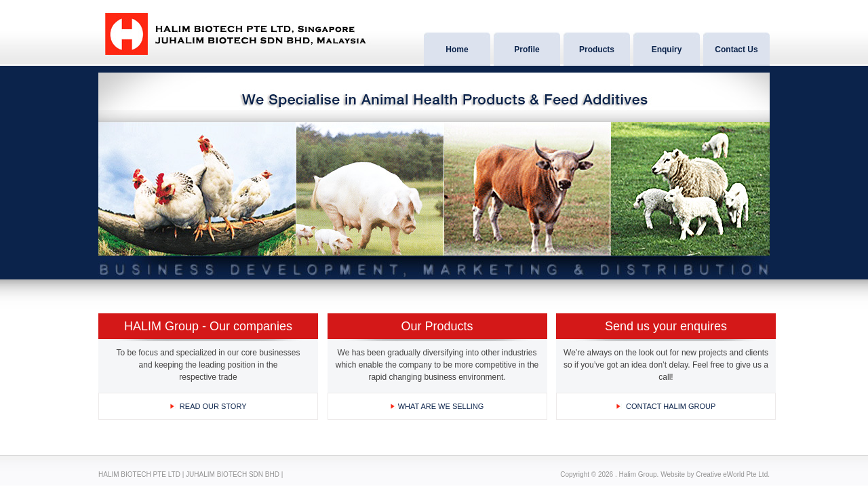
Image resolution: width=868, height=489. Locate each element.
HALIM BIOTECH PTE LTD (139, 474)
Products (597, 50)
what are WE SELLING (441, 406)
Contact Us (736, 50)
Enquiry (667, 50)
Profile (527, 50)
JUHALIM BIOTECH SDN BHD (233, 474)
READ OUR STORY (213, 406)
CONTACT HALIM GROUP (671, 406)
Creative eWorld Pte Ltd (732, 474)
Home (457, 50)
